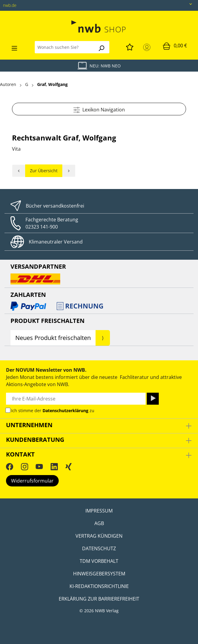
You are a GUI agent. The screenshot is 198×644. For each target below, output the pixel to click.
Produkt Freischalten (47, 321)
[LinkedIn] (54, 466)
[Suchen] (101, 47)
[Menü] (14, 47)
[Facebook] (10, 466)
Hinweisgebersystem (99, 574)
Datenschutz (99, 548)
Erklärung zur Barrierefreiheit (99, 599)
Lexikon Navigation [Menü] (99, 109)
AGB (99, 523)
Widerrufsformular (32, 481)
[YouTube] (39, 466)
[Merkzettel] (130, 46)
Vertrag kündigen (99, 536)
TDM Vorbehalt (99, 561)
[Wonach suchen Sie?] (64, 47)
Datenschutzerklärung (65, 411)
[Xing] (69, 466)
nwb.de (10, 5)
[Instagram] (25, 466)
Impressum (99, 511)
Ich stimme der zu (53, 411)
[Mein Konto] (148, 47)
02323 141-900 (42, 227)
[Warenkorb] (175, 46)
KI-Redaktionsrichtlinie (99, 586)
